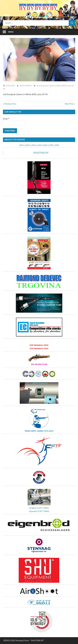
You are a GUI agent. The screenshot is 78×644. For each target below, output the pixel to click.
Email (6, 119)
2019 (51, 145)
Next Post (69, 104)
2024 (21, 145)
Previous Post (10, 104)
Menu (11, 32)
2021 (39, 145)
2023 (28, 145)
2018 (57, 145)
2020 (45, 145)
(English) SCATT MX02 (39, 508)
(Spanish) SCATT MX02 (39, 511)
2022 (34, 145)
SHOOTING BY (26, 86)
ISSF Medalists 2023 (39, 348)
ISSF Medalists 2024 (39, 345)
